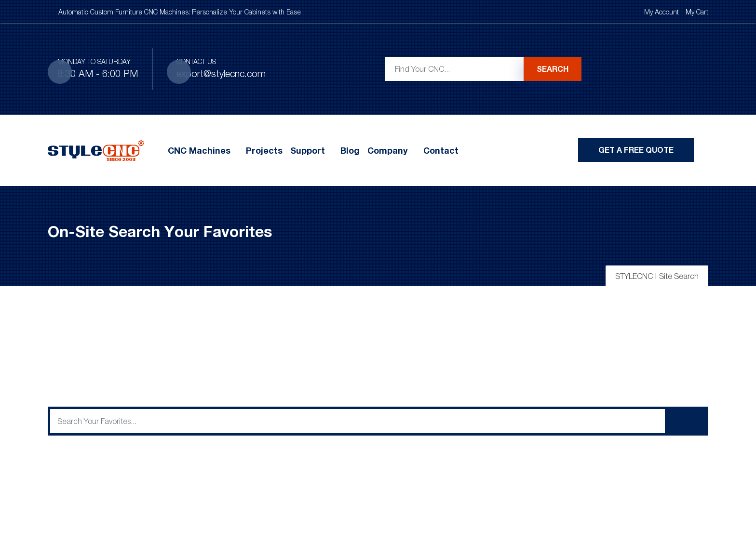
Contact (441, 150)
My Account (661, 12)
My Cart (697, 12)
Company (388, 150)
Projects (264, 150)
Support (308, 150)
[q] (358, 421)
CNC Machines (199, 150)
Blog (350, 150)
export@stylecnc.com (221, 73)
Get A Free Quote (636, 150)
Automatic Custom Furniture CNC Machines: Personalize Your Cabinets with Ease (180, 12)
